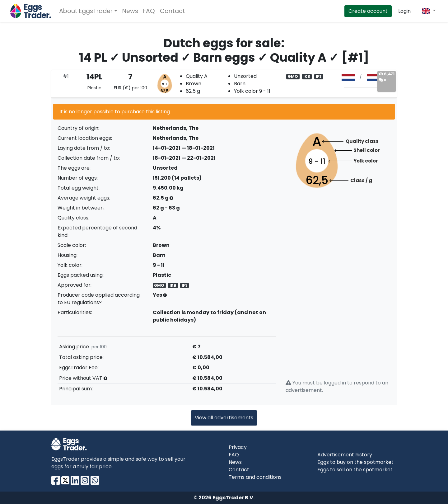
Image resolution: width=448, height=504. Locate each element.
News (130, 11)
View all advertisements (224, 418)
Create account (368, 11)
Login (404, 11)
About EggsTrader (86, 11)
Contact (173, 11)
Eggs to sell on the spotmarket (355, 470)
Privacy (238, 447)
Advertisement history (345, 455)
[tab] (224, 84)
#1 (66, 76)
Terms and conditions (255, 477)
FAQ (149, 11)
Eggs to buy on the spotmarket (355, 462)
